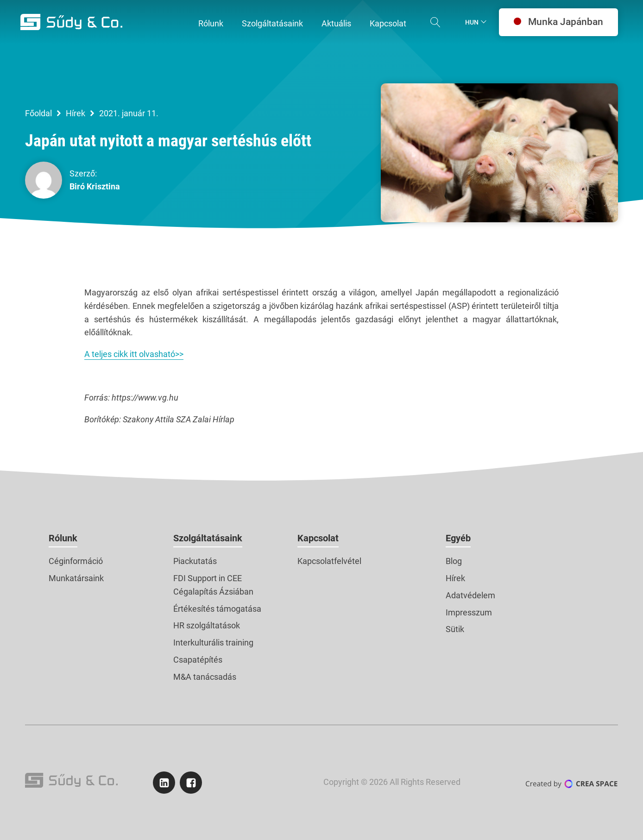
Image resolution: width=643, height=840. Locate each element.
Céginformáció (76, 561)
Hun (472, 22)
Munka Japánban (558, 22)
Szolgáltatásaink (208, 538)
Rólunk (63, 538)
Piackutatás (195, 561)
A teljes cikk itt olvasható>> (134, 354)
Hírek (76, 113)
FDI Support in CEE (208, 578)
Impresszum (469, 612)
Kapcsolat (318, 538)
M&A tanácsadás (205, 677)
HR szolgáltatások (207, 625)
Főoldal (38, 113)
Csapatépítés (198, 660)
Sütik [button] (455, 629)
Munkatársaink (76, 578)
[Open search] (435, 22)
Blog (454, 561)
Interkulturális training (213, 643)
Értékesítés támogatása (217, 609)
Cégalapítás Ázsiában (213, 592)
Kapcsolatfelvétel (329, 561)
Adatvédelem (470, 595)
